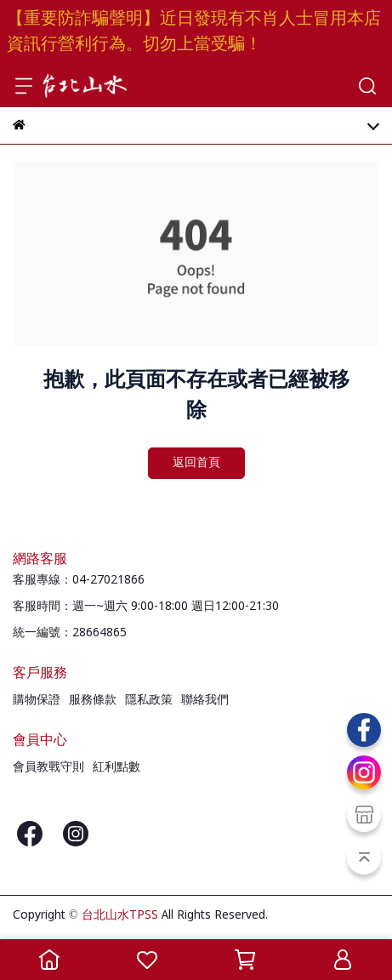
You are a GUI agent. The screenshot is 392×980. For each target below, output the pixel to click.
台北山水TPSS (120, 915)
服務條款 (93, 700)
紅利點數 (116, 767)
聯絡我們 (205, 700)
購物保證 (37, 700)
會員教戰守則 (48, 767)
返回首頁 (196, 463)
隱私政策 (149, 700)
